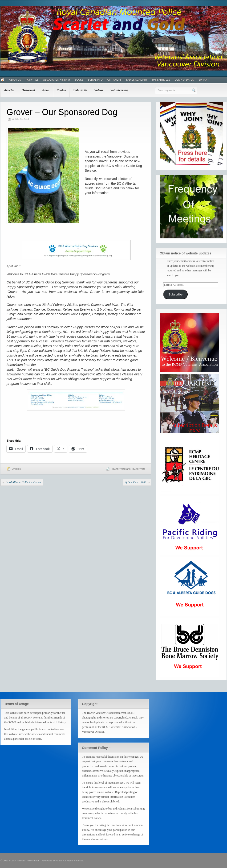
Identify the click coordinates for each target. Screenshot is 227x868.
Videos (99, 90)
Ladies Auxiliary (137, 80)
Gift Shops (114, 80)
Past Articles (161, 80)
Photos (61, 90)
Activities (32, 80)
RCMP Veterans (121, 469)
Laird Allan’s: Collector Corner (23, 482)
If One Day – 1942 (136, 482)
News (46, 90)
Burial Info (95, 80)
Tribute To (80, 90)
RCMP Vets (139, 469)
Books (79, 80)
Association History (57, 80)
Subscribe (175, 294)
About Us (15, 80)
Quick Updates (184, 80)
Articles (9, 90)
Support (204, 80)
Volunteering (119, 90)
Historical (28, 90)
